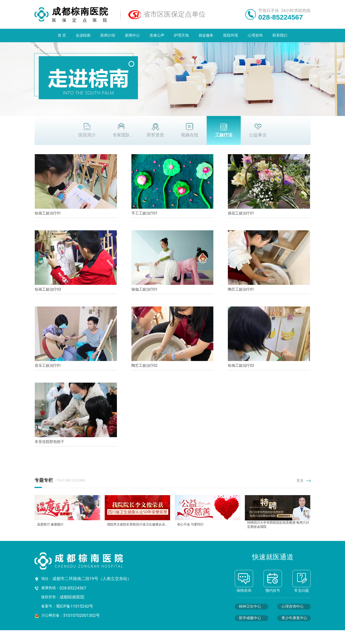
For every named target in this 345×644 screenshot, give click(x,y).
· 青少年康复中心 (293, 618)
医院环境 (231, 35)
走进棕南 (83, 35)
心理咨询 (255, 35)
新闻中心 (132, 35)
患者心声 (157, 35)
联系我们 (280, 35)
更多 (304, 481)
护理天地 (182, 35)
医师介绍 (108, 35)
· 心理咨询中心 (292, 606)
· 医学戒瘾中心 (249, 618)
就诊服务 (206, 35)
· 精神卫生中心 (249, 606)
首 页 (62, 35)
